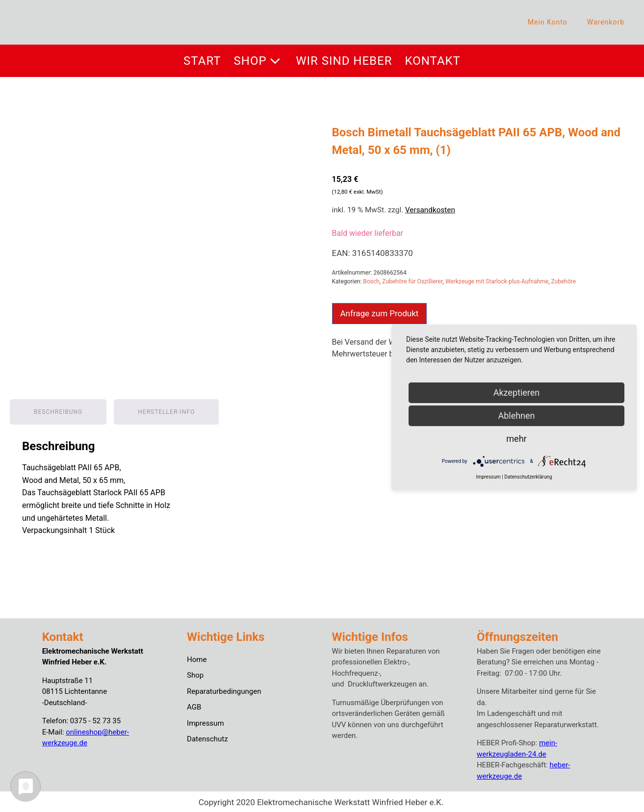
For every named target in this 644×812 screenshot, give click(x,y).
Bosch (371, 281)
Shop (259, 61)
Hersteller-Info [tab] (166, 410)
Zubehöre (564, 281)
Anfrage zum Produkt (380, 313)
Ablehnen (516, 416)
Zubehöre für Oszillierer (412, 281)
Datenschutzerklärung (528, 477)
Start (202, 61)
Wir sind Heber (344, 61)
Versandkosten (430, 210)
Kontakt (433, 61)
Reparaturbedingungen (224, 689)
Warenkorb (606, 22)
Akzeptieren (517, 393)
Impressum (205, 721)
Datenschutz (207, 737)
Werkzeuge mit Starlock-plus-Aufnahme (497, 281)
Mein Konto (548, 22)
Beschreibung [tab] (58, 410)
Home (197, 658)
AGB (194, 706)
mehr (516, 439)
